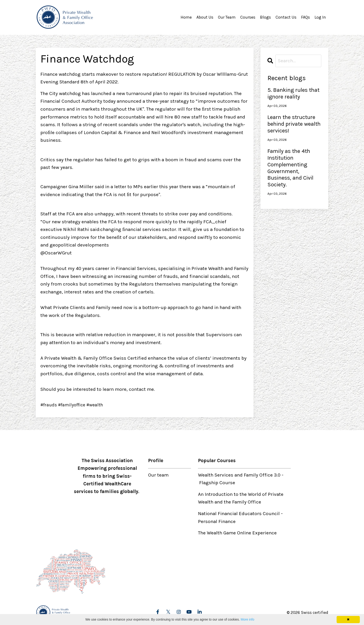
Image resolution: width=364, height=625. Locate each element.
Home (186, 17)
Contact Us (286, 17)
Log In (320, 17)
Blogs (265, 17)
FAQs (305, 17)
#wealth (99, 405)
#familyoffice (74, 405)
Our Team (227, 17)
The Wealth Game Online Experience (237, 533)
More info (247, 619)
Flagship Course (217, 483)
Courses (248, 17)
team (163, 475)
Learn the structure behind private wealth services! (294, 124)
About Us (205, 17)
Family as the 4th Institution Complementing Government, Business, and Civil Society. (290, 168)
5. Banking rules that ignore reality (293, 93)
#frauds (49, 405)
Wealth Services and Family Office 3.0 (239, 475)
